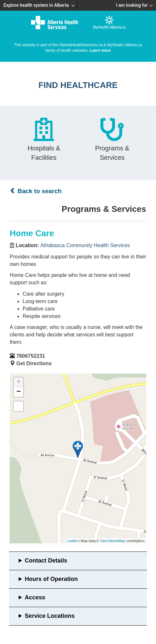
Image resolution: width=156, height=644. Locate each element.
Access (35, 597)
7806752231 (31, 356)
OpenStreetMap (113, 541)
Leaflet (73, 541)
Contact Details (46, 561)
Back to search (36, 191)
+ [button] (19, 382)
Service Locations (50, 616)
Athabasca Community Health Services (85, 245)
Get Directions (34, 363)
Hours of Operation (51, 579)
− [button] (19, 392)
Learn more (100, 50)
